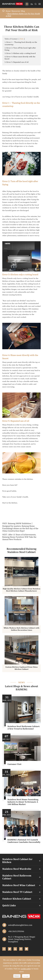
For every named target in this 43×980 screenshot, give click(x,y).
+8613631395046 (16, 931)
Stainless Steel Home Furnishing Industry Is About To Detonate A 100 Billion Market (23, 802)
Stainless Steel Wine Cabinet (19, 885)
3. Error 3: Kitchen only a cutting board (20, 53)
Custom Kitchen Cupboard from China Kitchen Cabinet (21, 668)
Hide (22, 39)
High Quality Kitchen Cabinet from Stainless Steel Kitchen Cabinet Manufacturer (21, 590)
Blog (23, 11)
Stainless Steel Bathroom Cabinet (17, 877)
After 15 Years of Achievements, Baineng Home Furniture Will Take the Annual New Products (19, 537)
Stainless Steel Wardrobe (17, 869)
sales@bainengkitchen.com (20, 925)
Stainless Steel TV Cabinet (17, 892)
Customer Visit (14, 764)
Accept (26, 976)
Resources (16, 11)
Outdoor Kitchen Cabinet (17, 899)
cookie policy (26, 969)
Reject (17, 976)
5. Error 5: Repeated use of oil (17, 62)
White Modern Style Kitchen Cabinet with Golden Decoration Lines (21, 629)
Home (8, 11)
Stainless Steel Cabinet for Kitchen (17, 861)
